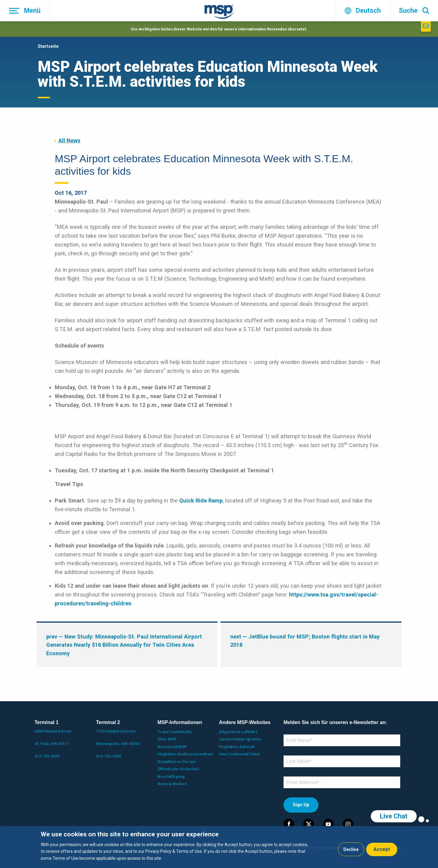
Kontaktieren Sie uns (177, 762)
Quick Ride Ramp (201, 501)
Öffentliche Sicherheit (178, 769)
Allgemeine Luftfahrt (238, 732)
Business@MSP (172, 747)
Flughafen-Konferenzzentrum (185, 754)
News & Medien (172, 784)
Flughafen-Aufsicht (237, 747)
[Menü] (25, 11)
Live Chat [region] (394, 816)
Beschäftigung (171, 777)
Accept (382, 849)
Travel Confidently (175, 732)
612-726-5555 (47, 756)
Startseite (48, 46)
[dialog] (219, 847)
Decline (351, 849)
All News (69, 140)
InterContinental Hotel (239, 754)
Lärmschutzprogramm (240, 739)
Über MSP (167, 739)
